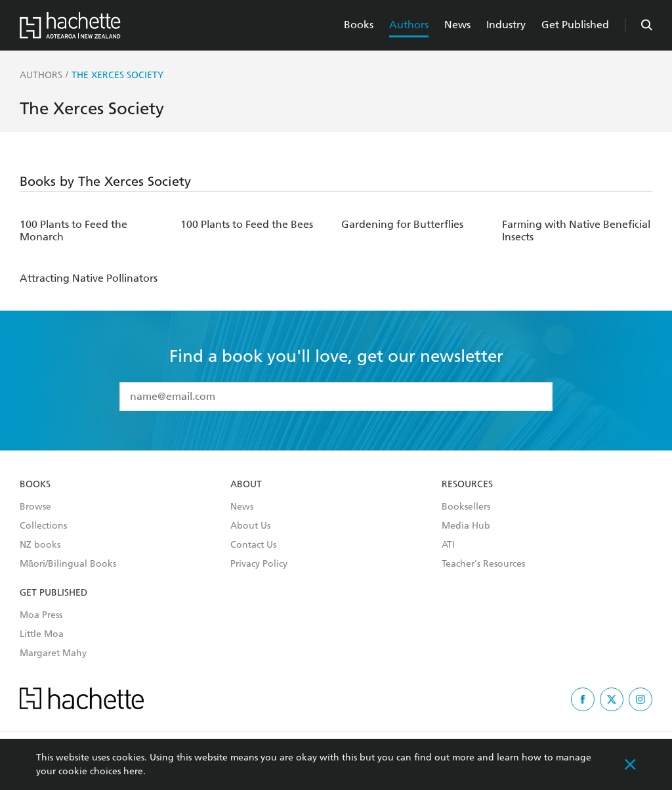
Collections (43, 526)
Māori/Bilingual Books (68, 564)
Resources (467, 485)
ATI (448, 545)
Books (359, 25)
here (133, 771)
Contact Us (253, 545)
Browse (35, 507)
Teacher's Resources (483, 564)
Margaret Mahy (53, 653)
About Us (250, 526)
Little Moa (42, 634)
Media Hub (466, 526)
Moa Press (41, 615)
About (246, 485)
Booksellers (466, 507)
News (457, 25)
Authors (409, 25)
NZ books (40, 545)
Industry (506, 25)
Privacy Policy (259, 564)
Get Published (575, 25)
